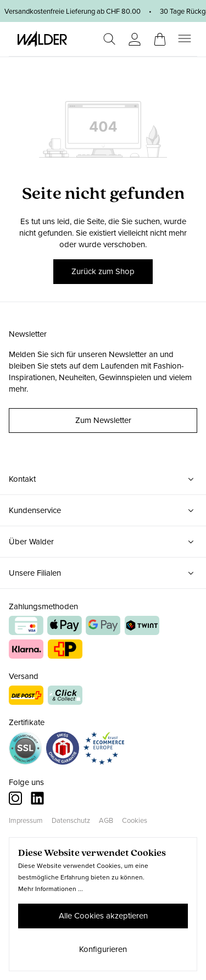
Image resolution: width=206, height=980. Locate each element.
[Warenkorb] (160, 36)
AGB (106, 820)
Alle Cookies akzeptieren (103, 916)
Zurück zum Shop (103, 271)
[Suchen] (109, 39)
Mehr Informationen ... (51, 889)
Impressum (26, 820)
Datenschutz (71, 820)
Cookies (135, 820)
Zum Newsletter (103, 420)
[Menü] (185, 39)
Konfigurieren (103, 949)
